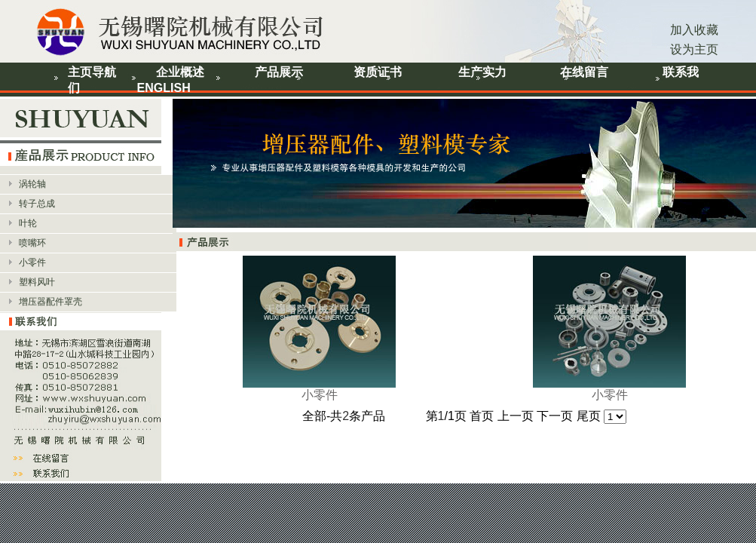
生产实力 (482, 72)
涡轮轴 (32, 184)
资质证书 (378, 72)
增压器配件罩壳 (51, 302)
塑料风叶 (37, 282)
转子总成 (37, 204)
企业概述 (180, 72)
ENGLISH (164, 88)
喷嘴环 (32, 243)
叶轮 (28, 223)
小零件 (32, 262)
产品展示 (279, 72)
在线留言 (584, 72)
